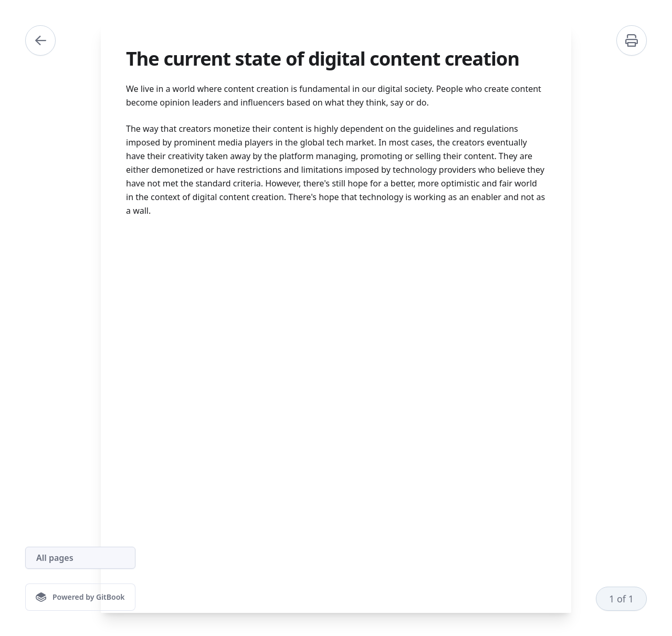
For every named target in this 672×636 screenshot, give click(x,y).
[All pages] (80, 558)
